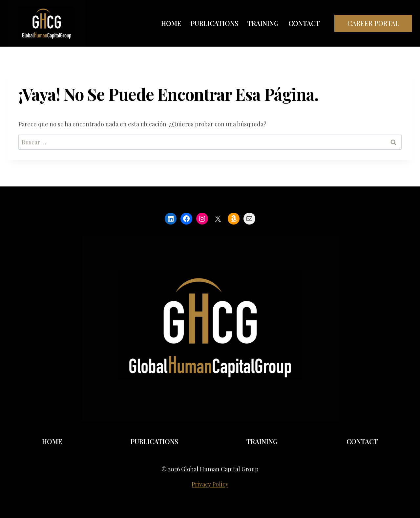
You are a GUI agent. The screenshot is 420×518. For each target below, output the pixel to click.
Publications (214, 23)
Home (171, 23)
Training (263, 23)
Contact (304, 23)
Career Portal (373, 23)
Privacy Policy (210, 484)
